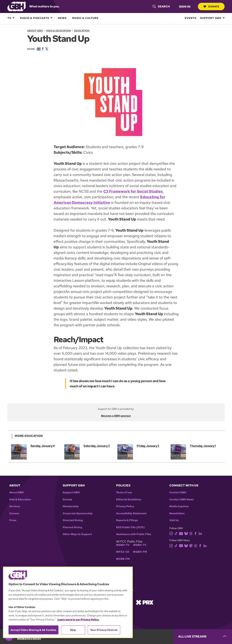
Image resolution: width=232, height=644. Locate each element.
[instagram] (172, 533)
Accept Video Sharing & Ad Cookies (33, 630)
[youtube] (182, 533)
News (62, 18)
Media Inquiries (179, 506)
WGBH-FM (140, 552)
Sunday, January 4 (42, 446)
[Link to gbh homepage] (17, 6)
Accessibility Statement (131, 513)
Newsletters (177, 513)
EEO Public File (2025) (130, 527)
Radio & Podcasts (35, 18)
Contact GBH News (181, 500)
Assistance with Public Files (134, 534)
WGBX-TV (140, 545)
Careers (14, 513)
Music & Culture (85, 18)
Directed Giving (73, 520)
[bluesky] (187, 533)
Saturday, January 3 (97, 446)
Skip (73, 630)
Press (13, 520)
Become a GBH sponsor (116, 416)
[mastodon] (192, 545)
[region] (68, 602)
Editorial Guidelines (129, 500)
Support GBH (211, 18)
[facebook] (196, 533)
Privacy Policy (125, 506)
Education (82, 31)
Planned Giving (72, 527)
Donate (211, 6)
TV (9, 18)
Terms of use (124, 492)
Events (191, 18)
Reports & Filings (127, 520)
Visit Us (174, 520)
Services (15, 506)
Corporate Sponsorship (78, 513)
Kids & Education (59, 31)
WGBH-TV (123, 545)
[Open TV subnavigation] (14, 18)
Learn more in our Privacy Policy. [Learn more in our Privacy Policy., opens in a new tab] (78, 620)
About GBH (35, 31)
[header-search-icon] (161, 6)
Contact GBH (178, 492)
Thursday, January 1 (203, 446)
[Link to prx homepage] (145, 602)
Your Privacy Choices (104, 630)
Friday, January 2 (148, 446)
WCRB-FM (123, 559)
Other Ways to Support (77, 534)
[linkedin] (201, 533)
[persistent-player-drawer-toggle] (203, 637)
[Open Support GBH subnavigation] (224, 18)
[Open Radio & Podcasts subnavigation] (51, 18)
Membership (71, 506)
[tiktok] (177, 533)
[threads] (192, 533)
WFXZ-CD (123, 552)
